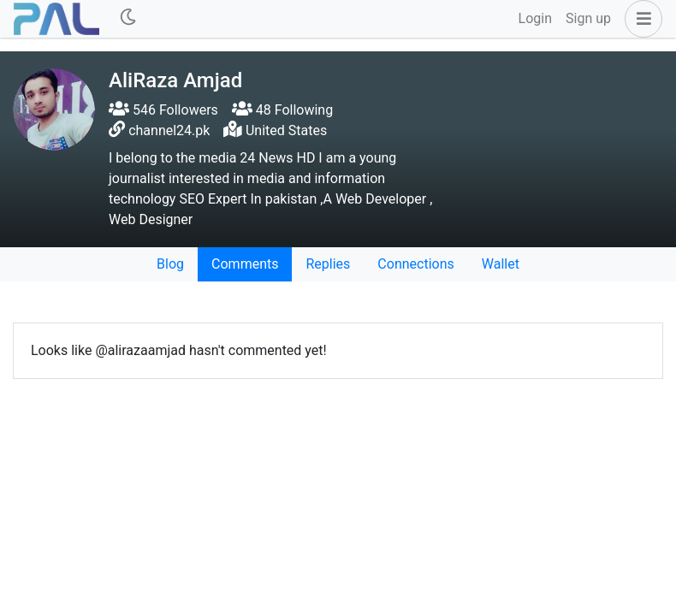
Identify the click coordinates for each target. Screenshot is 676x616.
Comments (245, 264)
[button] (640, 19)
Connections (415, 264)
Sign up (588, 18)
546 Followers (163, 110)
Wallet (501, 264)
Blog (170, 264)
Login (535, 18)
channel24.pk (169, 130)
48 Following (282, 110)
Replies (328, 264)
